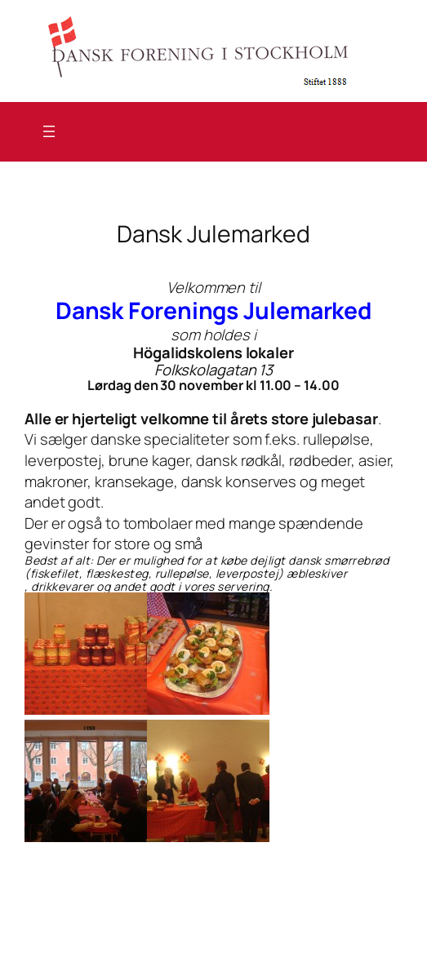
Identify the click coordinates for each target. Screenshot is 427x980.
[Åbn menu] (49, 131)
